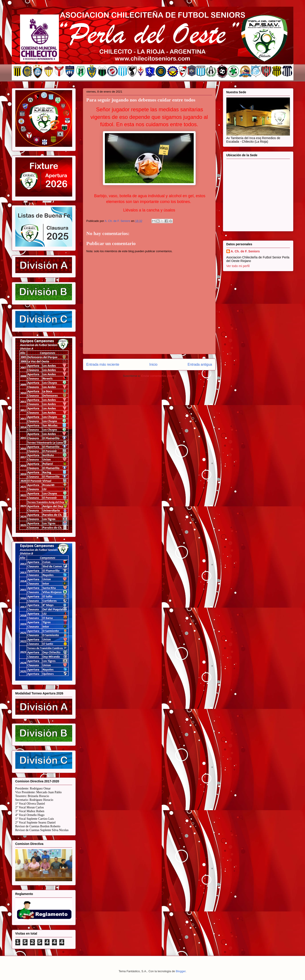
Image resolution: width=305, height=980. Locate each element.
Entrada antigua (200, 364)
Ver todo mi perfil (238, 266)
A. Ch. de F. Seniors (245, 251)
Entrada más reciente (103, 364)
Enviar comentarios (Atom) (158, 376)
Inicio (153, 364)
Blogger (181, 971)
